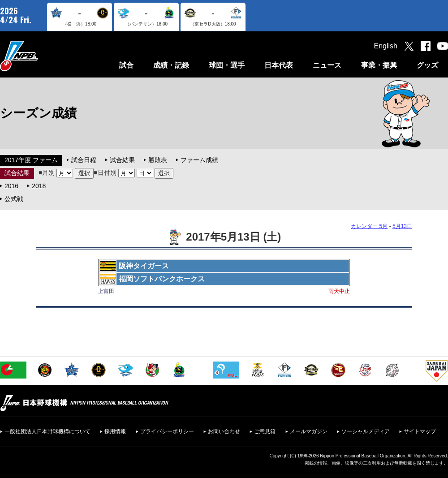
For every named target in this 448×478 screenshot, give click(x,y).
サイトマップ (420, 431)
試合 (126, 65)
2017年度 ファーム (31, 160)
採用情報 (115, 431)
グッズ (427, 65)
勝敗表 (158, 160)
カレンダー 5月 (369, 226)
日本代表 (279, 65)
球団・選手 (227, 65)
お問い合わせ (224, 431)
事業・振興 (379, 65)
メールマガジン (309, 431)
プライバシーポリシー (167, 431)
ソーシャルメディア (366, 431)
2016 (11, 186)
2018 (39, 186)
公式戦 (14, 199)
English (386, 46)
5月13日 (402, 226)
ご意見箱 (265, 431)
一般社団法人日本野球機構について (47, 431)
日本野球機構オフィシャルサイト (42, 56)
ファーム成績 (199, 160)
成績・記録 (171, 65)
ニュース (327, 65)
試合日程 (84, 160)
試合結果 (122, 160)
